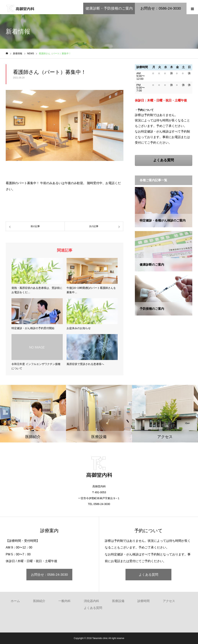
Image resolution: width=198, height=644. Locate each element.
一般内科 (64, 601)
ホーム (15, 601)
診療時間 (143, 601)
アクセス (169, 601)
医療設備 (118, 601)
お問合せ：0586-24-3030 (49, 575)
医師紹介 (39, 601)
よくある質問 (148, 575)
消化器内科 (91, 601)
